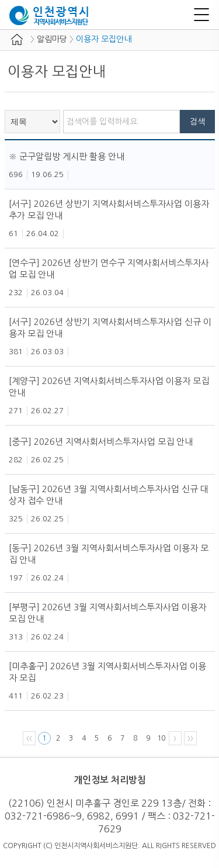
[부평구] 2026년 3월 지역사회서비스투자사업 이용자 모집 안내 (107, 613)
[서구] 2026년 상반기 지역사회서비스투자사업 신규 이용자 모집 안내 (110, 328)
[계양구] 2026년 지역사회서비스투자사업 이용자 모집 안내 (109, 387)
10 (161, 738)
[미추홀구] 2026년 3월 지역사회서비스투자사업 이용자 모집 (107, 672)
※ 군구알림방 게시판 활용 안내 (67, 156)
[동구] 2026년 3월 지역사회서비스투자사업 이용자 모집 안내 (109, 554)
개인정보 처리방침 (110, 780)
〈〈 (29, 738)
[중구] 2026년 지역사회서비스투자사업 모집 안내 (101, 442)
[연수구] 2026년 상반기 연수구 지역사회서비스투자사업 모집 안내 (109, 269)
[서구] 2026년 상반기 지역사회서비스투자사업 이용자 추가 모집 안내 (109, 210)
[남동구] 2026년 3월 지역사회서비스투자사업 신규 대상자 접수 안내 (109, 495)
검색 (197, 122)
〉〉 (190, 738)
